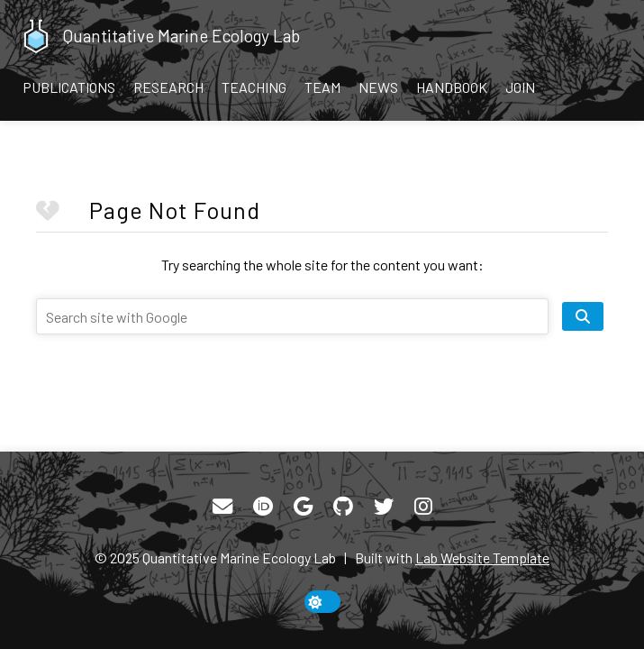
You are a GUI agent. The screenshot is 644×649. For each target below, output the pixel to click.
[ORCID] (263, 507)
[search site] (583, 316)
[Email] (222, 507)
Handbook (452, 87)
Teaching (254, 87)
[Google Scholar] (303, 507)
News (378, 87)
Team (322, 87)
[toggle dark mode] (322, 602)
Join (520, 87)
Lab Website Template (482, 558)
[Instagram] (423, 507)
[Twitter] (384, 507)
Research (168, 87)
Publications (69, 87)
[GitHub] (343, 507)
